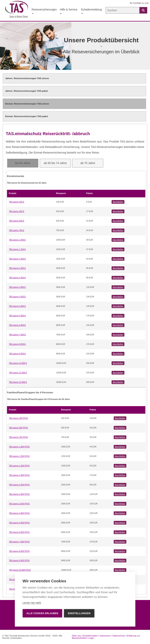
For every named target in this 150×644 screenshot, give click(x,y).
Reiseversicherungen (44, 11)
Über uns (77, 636)
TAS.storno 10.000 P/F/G (20, 570)
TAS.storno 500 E (17, 221)
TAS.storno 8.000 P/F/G (19, 551)
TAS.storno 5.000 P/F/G (19, 523)
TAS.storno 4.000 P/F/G (19, 513)
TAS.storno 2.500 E (17, 278)
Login (91, 638)
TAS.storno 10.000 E (18, 363)
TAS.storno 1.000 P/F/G (19, 447)
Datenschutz (119, 636)
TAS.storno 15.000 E (18, 382)
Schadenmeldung (91, 11)
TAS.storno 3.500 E (17, 297)
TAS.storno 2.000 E (17, 268)
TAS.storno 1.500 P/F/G (19, 466)
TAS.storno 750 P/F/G (18, 437)
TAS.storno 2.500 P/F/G (19, 485)
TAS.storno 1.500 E (17, 259)
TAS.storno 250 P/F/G (18, 418)
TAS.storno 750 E (17, 230)
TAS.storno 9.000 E (17, 354)
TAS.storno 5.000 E (17, 316)
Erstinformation (90, 636)
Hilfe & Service (69, 11)
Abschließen (118, 202)
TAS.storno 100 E (17, 202)
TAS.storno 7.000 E (17, 335)
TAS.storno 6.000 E (17, 325)
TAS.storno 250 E (17, 211)
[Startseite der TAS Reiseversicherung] (17, 11)
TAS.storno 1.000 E (17, 240)
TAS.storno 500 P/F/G (18, 428)
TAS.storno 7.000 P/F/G (19, 542)
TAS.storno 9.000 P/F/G (19, 561)
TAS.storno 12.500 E (18, 373)
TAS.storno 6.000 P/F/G (19, 532)
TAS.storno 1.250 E (17, 249)
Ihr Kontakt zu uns (139, 3)
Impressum (105, 636)
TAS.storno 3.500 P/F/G (19, 504)
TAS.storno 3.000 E (17, 287)
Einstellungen (79, 613)
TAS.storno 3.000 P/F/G (19, 494)
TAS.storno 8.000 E (17, 344)
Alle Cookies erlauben (42, 613)
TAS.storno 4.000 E (17, 306)
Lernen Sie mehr (32, 603)
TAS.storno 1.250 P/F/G (19, 456)
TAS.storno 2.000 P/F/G (19, 475)
